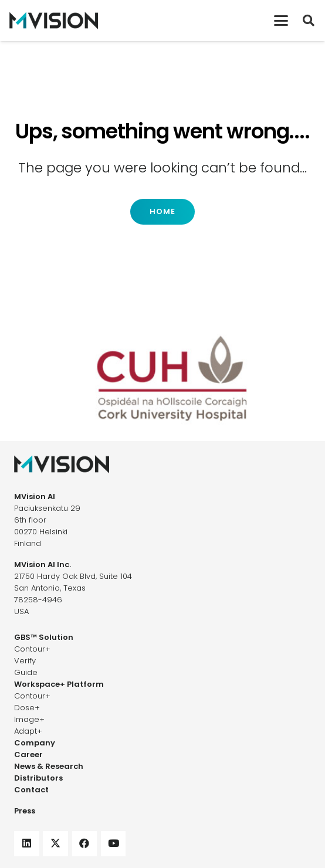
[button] (281, 21)
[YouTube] (114, 844)
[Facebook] (85, 844)
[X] (55, 844)
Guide (26, 672)
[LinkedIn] (27, 844)
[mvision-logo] (54, 21)
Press (25, 811)
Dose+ (27, 708)
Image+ (29, 719)
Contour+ (32, 649)
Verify (25, 661)
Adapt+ (28, 731)
